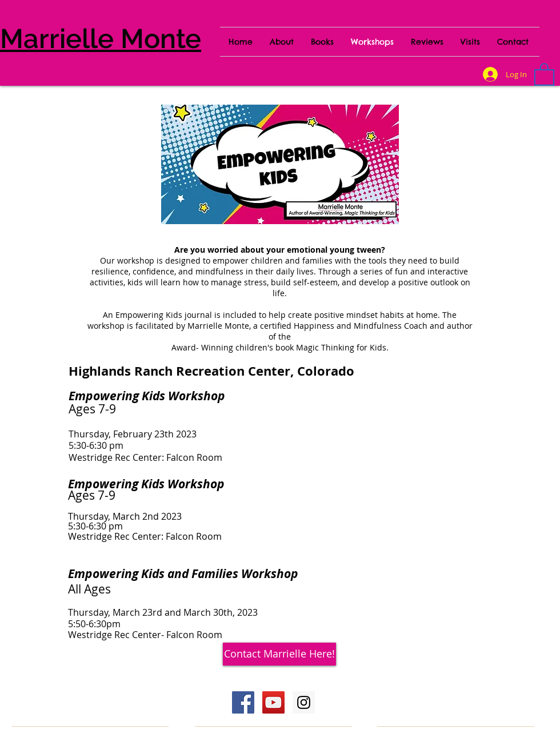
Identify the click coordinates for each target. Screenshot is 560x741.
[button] (544, 74)
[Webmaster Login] (437, 689)
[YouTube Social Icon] (273, 702)
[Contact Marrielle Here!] (279, 654)
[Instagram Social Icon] (304, 702)
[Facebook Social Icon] (243, 702)
